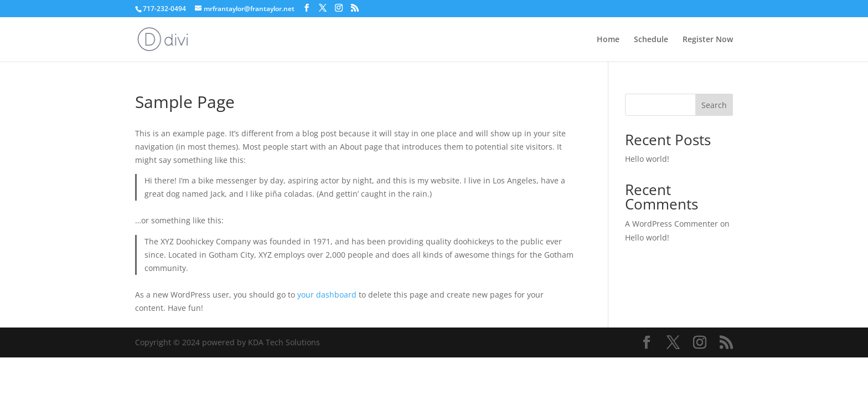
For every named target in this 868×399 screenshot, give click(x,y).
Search (714, 105)
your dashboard (327, 295)
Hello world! (647, 159)
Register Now (708, 40)
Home (608, 40)
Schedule (651, 40)
